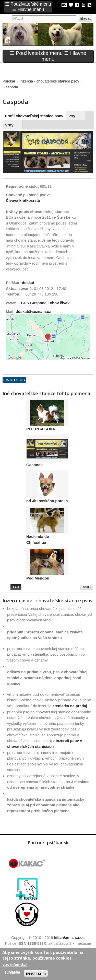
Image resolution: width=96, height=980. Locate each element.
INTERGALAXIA (41, 429)
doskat (28, 283)
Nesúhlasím (36, 973)
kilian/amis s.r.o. (69, 937)
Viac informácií (15, 964)
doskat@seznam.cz (33, 311)
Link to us (14, 380)
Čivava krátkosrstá (23, 200)
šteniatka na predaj (70, 706)
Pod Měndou (38, 578)
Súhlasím (12, 972)
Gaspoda (34, 465)
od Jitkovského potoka (47, 501)
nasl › (87, 587)
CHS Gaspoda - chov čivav (45, 303)
